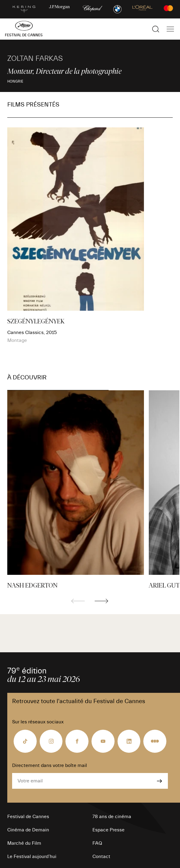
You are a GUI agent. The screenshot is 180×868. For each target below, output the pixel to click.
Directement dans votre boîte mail (50, 765)
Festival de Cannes (28, 817)
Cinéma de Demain (28, 830)
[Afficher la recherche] (156, 29)
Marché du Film (24, 843)
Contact (101, 857)
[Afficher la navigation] (170, 29)
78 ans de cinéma (112, 817)
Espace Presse (108, 830)
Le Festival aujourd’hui (32, 857)
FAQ (97, 843)
